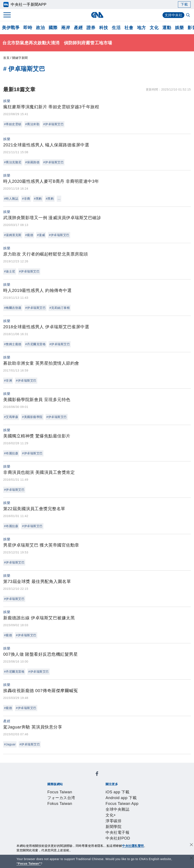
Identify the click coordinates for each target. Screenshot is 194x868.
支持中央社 (174, 15)
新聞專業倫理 (122, 807)
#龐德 (29, 235)
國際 (53, 28)
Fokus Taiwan (104, 778)
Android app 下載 (78, 789)
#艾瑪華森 (11, 417)
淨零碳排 (53, 795)
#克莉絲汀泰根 (60, 308)
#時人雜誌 (11, 199)
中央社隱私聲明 (133, 846)
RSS (47, 830)
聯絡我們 (70, 812)
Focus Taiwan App (110, 789)
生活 (116, 28)
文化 (154, 28)
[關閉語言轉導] (191, 858)
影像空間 (78, 824)
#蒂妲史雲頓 (13, 124)
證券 (91, 28)
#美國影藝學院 (32, 417)
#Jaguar (10, 744)
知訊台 (132, 824)
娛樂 (179, 28)
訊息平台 (94, 824)
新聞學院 (69, 795)
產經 (78, 28)
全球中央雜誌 (138, 789)
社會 (129, 28)
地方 (141, 28)
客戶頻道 (63, 824)
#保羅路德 (32, 162)
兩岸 (66, 28)
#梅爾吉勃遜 (13, 308)
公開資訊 (78, 807)
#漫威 (41, 235)
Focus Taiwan (51, 778)
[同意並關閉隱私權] (191, 845)
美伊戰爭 (11, 28)
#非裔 (26, 199)
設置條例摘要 (98, 807)
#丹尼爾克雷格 (35, 344)
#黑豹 (38, 199)
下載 (184, 4)
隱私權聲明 (53, 812)
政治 (40, 28)
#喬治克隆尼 (13, 162)
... (59, 199)
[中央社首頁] (97, 15)
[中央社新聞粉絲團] (40, 766)
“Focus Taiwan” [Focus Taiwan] (29, 864)
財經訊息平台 (114, 824)
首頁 (6, 58)
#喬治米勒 (32, 124)
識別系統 (63, 807)
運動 (167, 28)
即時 (28, 28)
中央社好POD (113, 795)
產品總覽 (47, 824)
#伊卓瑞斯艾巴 (53, 124)
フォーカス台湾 (78, 778)
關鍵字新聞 (20, 58)
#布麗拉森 (11, 453)
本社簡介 (47, 807)
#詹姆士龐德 (13, 344)
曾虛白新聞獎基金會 (57, 841)
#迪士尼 (10, 271)
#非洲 (8, 380)
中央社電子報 (89, 795)
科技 (104, 28)
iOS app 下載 (51, 789)
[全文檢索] (188, 15)
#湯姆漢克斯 (13, 235)
